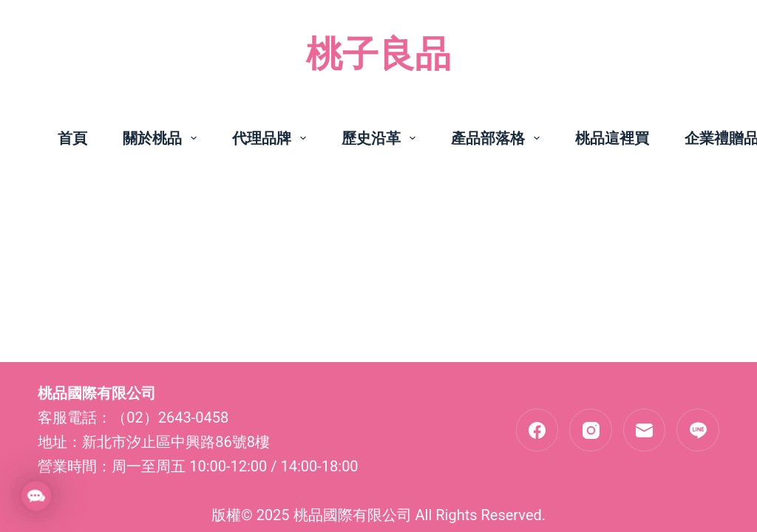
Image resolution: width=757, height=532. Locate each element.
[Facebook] (537, 430)
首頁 (72, 138)
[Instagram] (591, 430)
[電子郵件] (645, 430)
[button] (36, 496)
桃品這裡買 (612, 138)
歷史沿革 (381, 138)
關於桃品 (163, 138)
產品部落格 (498, 138)
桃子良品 (378, 54)
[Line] (698, 430)
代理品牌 (272, 138)
